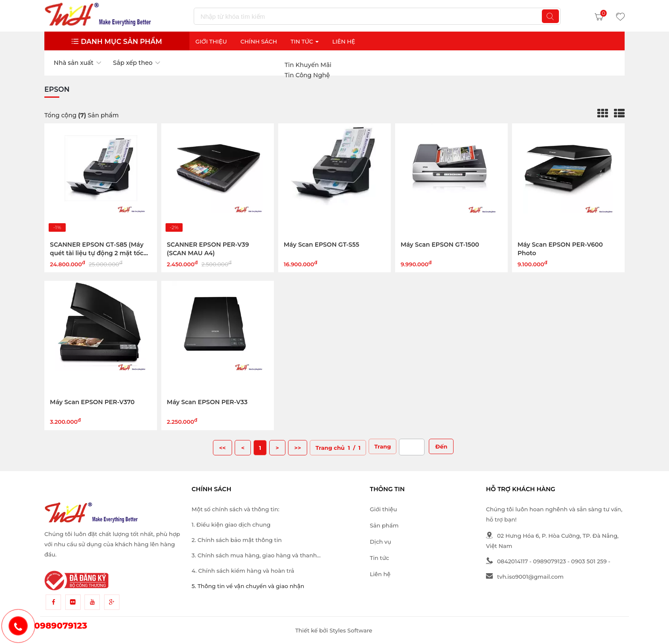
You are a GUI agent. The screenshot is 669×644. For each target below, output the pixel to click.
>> (298, 448)
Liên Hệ (344, 41)
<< (223, 448)
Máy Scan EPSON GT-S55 (321, 245)
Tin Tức (305, 41)
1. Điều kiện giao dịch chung (231, 525)
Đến (441, 446)
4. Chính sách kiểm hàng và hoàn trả (243, 571)
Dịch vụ (381, 542)
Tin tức (380, 558)
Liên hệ (380, 574)
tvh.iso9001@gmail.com (525, 577)
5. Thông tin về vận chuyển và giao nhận (248, 586)
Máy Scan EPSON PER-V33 (207, 402)
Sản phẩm (384, 525)
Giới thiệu (211, 41)
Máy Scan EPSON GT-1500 (440, 245)
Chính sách (259, 41)
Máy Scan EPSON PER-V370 (92, 402)
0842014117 (507, 561)
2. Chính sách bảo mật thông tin (237, 540)
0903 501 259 (589, 561)
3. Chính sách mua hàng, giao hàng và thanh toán (254, 556)
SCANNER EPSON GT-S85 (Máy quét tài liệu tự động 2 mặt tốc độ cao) (97, 253)
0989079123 (549, 561)
